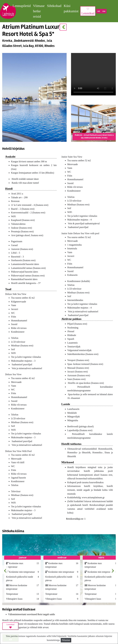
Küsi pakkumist (71, 8)
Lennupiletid (22, 6)
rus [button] (104, 11)
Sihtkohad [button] (54, 6)
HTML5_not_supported (93, 75)
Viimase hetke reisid (39, 11)
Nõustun (66, 640)
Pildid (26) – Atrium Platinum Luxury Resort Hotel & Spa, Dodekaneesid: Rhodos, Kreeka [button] (94, 136)
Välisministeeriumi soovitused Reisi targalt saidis (32, 614)
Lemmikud (10, 626)
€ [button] (63, 27)
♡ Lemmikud (88, 11)
